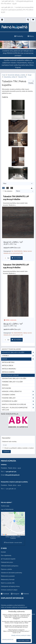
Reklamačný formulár (8, 580)
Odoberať (6, 452)
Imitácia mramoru (9, 369)
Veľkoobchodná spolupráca (10, 566)
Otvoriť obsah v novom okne (13, 543)
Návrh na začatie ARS (8, 583)
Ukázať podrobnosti (8, 640)
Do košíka (17, 258)
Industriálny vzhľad (10, 375)
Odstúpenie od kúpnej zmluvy (10, 586)
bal (6, 258)
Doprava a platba (6, 569)
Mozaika (5, 385)
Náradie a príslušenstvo (18, 392)
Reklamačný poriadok (8, 576)
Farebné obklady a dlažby (12, 382)
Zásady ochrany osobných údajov (21, 635)
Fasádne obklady (18, 398)
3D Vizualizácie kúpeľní (8, 559)
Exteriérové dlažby (18, 401)
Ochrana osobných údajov (9, 590)
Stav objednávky (6, 555)
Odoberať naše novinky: (9, 442)
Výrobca (18, 356)
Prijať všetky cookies (24, 641)
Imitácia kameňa (8, 372)
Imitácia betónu (8, 362)
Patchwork (7, 388)
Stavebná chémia (18, 395)
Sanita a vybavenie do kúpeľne (18, 404)
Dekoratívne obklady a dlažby (14, 379)
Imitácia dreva (8, 366)
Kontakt (3, 552)
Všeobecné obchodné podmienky (12, 573)
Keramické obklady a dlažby (18, 352)
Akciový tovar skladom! (11, 349)
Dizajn (18, 359)
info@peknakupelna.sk (12, 475)
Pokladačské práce (7, 562)
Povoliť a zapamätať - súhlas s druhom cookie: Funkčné (13, 537)
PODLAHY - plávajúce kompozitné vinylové (18, 409)
